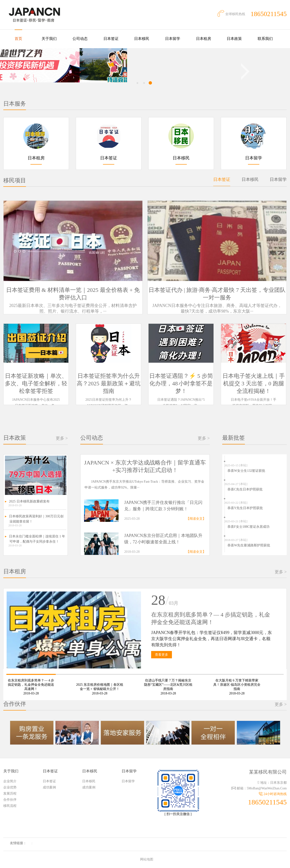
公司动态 (80, 39)
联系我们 (265, 39)
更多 (62, 438)
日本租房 (204, 39)
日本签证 (111, 39)
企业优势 (10, 787)
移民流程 (10, 806)
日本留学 (173, 39)
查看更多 (162, 655)
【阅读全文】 (196, 519)
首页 (18, 39)
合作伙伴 (10, 800)
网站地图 (147, 859)
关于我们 (49, 39)
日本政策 (234, 39)
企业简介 (10, 781)
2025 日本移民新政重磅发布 (29, 501)
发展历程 (10, 794)
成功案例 (49, 787)
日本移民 (142, 39)
